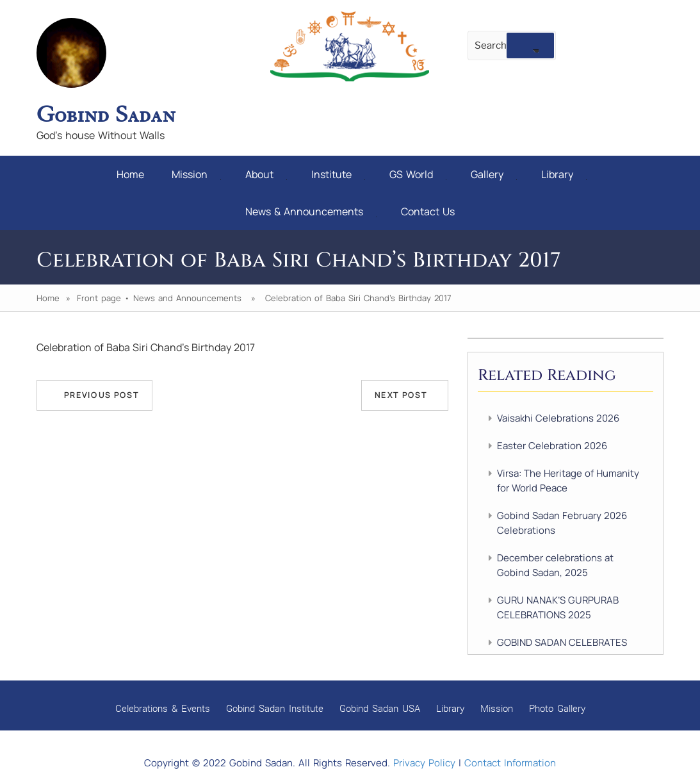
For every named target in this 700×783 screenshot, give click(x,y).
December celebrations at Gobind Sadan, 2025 (555, 565)
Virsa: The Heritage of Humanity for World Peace (568, 481)
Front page (99, 298)
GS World (418, 174)
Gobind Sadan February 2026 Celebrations (562, 523)
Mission (196, 174)
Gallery (494, 174)
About (266, 174)
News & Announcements (311, 211)
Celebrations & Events (163, 708)
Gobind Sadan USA (380, 708)
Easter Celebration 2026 (552, 446)
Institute (338, 174)
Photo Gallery (557, 708)
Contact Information (510, 763)
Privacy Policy (424, 763)
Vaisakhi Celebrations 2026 (558, 418)
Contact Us (428, 211)
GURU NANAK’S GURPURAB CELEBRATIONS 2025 (558, 607)
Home (130, 174)
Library (564, 174)
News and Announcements (187, 298)
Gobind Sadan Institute (275, 708)
